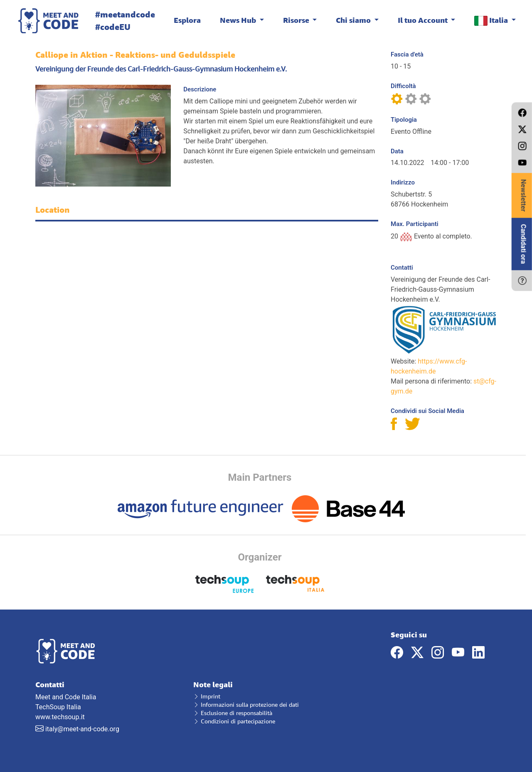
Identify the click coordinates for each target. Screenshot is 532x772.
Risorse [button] (297, 20)
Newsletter (523, 195)
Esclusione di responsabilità (233, 713)
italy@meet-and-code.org (82, 729)
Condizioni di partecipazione (234, 721)
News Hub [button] (239, 20)
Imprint (207, 696)
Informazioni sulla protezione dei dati (246, 704)
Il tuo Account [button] (424, 20)
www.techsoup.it (60, 717)
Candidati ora (523, 244)
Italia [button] (492, 21)
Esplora (187, 20)
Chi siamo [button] (354, 20)
